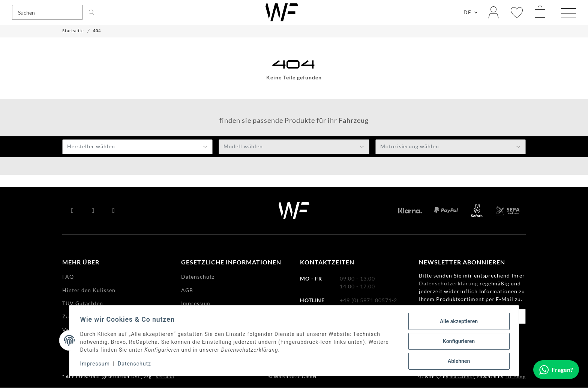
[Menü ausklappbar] (568, 13)
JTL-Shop (515, 377)
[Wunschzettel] (517, 13)
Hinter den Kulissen (89, 290)
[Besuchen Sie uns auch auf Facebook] (73, 211)
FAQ (68, 277)
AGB (187, 290)
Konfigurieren (457, 342)
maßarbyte (462, 377)
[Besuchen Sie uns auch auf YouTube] (93, 211)
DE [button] (467, 13)
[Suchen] (47, 13)
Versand (165, 377)
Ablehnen (457, 361)
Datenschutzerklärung (448, 284)
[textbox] (137, 148)
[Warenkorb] (540, 13)
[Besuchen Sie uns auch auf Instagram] (114, 211)
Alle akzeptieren (457, 322)
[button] (493, 13)
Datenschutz (136, 365)
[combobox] (137, 147)
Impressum (96, 365)
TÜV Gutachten (83, 304)
